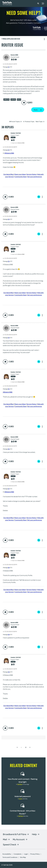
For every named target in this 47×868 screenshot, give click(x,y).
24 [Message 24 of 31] (9, 338)
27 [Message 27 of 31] (9, 489)
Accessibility (7, 854)
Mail (5, 839)
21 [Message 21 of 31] (9, 150)
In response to (18, 143)
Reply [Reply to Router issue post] (36, 110)
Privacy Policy (35, 854)
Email (20, 799)
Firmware (13, 99)
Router (19, 99)
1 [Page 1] (21, 747)
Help (34, 834)
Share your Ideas (20, 174)
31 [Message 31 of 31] (9, 67)
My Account (19, 839)
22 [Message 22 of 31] (9, 219)
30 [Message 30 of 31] (9, 672)
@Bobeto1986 (9, 153)
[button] (38, 3)
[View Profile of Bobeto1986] (15, 55)
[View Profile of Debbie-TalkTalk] (18, 133)
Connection (6, 99)
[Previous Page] (17, 747)
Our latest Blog (8, 174)
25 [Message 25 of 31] (9, 389)
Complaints (18, 854)
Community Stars (21, 177)
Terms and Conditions (10, 857)
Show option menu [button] (44, 39)
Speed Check (10, 844)
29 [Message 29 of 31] (9, 635)
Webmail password (23, 796)
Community (33, 3)
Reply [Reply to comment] (39, 197)
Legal (26, 854)
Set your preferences (35, 177)
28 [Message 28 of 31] (9, 567)
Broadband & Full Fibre (15, 834)
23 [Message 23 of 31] (9, 261)
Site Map (23, 857)
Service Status (31, 174)
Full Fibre (20, 784)
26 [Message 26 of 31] (9, 449)
